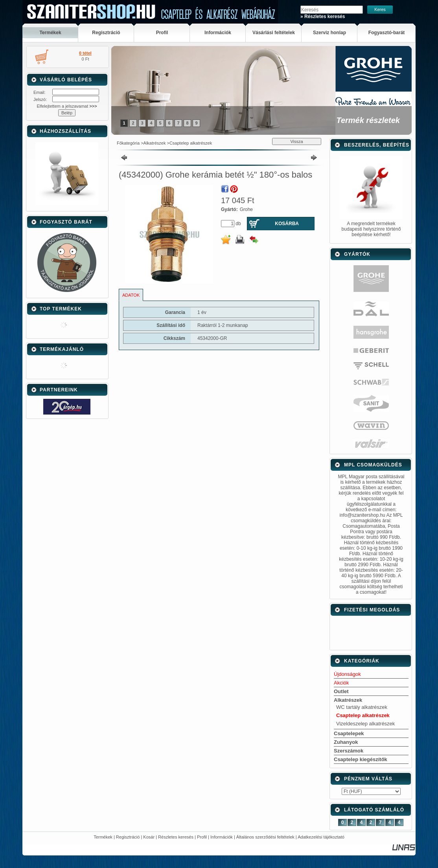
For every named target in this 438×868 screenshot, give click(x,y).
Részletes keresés (176, 837)
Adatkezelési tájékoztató (321, 837)
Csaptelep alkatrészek (191, 143)
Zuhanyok (346, 742)
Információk (222, 837)
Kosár (149, 837)
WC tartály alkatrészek (362, 707)
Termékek (103, 837)
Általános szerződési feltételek (265, 837)
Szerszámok (349, 751)
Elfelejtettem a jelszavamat (67, 106)
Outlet (341, 691)
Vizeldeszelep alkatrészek (365, 724)
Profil (202, 837)
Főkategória (128, 143)
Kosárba (287, 224)
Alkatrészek (155, 143)
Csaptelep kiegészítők (361, 759)
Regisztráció (128, 837)
